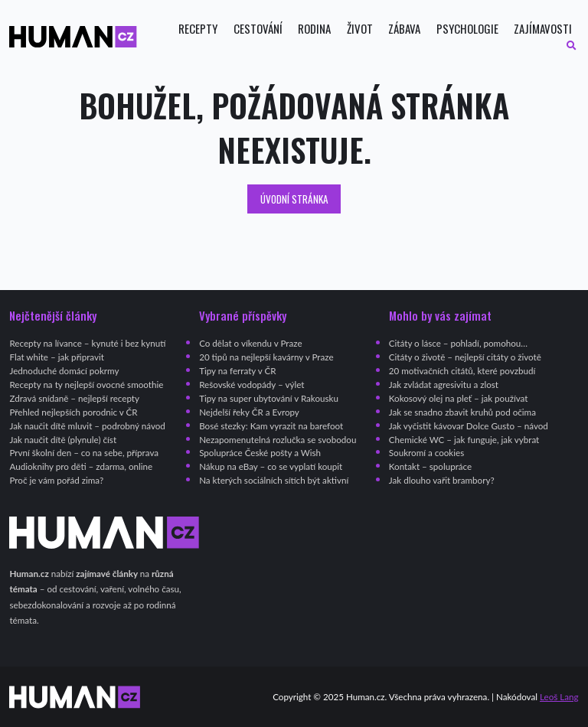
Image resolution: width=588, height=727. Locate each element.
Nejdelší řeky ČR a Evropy (249, 412)
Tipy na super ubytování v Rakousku (269, 398)
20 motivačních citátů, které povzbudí (462, 371)
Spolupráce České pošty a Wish (260, 453)
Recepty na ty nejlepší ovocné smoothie (86, 385)
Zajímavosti (543, 29)
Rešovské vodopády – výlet (252, 385)
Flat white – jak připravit (56, 357)
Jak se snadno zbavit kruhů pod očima (462, 412)
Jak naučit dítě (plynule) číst (63, 440)
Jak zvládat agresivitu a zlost (444, 385)
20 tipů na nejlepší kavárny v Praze (266, 357)
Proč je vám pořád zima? (56, 480)
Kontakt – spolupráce (430, 466)
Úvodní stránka (294, 199)
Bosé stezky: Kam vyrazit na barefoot (271, 426)
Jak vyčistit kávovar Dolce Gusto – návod (469, 426)
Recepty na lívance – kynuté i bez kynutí (87, 343)
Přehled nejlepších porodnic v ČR (73, 412)
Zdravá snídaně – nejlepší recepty (74, 398)
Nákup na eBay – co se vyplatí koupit (271, 466)
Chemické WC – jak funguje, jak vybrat (464, 440)
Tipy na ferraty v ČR (237, 371)
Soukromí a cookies (426, 453)
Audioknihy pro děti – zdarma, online (81, 466)
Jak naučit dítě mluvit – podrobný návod (87, 426)
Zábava (404, 29)
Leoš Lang (559, 697)
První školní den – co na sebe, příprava (84, 453)
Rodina (314, 29)
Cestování (258, 29)
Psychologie (467, 29)
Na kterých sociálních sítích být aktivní (274, 480)
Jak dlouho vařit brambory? (442, 480)
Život (360, 29)
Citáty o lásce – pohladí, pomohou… (458, 343)
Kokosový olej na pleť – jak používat (459, 398)
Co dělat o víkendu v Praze (250, 343)
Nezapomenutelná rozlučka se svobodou (278, 440)
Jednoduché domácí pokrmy (64, 371)
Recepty (198, 29)
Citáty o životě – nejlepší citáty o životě (465, 357)
